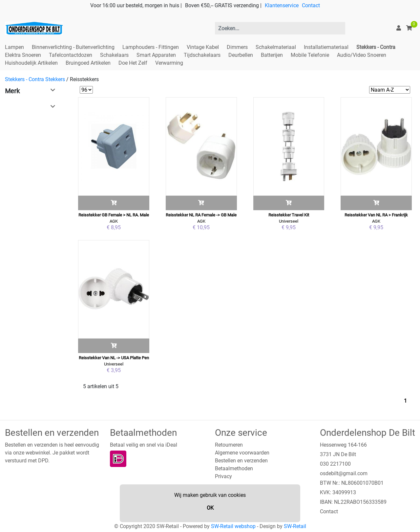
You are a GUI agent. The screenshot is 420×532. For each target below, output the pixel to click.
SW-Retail (295, 526)
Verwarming (169, 63)
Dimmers (237, 47)
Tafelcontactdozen (71, 55)
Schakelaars (114, 55)
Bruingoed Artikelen (88, 63)
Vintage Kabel (203, 47)
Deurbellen (241, 55)
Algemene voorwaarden (242, 453)
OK (210, 508)
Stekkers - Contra (376, 47)
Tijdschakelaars (202, 55)
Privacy (223, 476)
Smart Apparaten (156, 55)
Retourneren (229, 445)
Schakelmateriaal (276, 47)
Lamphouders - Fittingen (151, 47)
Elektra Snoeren (23, 55)
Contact (311, 5)
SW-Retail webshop (233, 526)
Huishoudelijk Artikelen (31, 63)
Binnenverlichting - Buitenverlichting (73, 47)
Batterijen (272, 55)
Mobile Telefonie (310, 55)
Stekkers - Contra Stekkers (35, 79)
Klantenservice (282, 5)
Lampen (14, 47)
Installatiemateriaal (326, 47)
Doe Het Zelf (133, 63)
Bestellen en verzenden (241, 461)
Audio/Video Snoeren (362, 55)
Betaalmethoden (234, 468)
